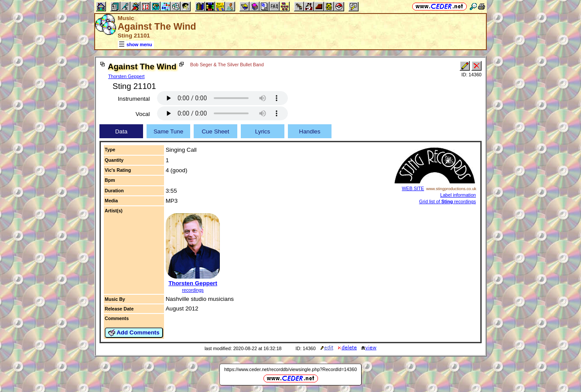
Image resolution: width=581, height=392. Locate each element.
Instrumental (134, 99)
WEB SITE (413, 188)
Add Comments (134, 333)
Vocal (143, 114)
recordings (193, 290)
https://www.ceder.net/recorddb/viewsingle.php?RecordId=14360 (290, 369)
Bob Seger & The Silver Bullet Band (227, 65)
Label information (458, 195)
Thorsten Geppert (126, 76)
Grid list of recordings (448, 201)
